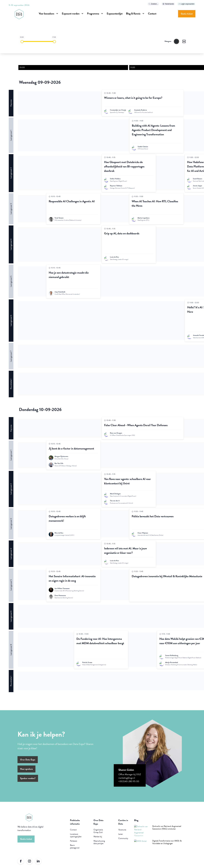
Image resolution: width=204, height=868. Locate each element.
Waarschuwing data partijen (99, 844)
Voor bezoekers (47, 13)
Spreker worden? (28, 780)
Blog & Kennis (133, 13)
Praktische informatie (75, 824)
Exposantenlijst (115, 13)
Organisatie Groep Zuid (98, 833)
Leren (121, 836)
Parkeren (74, 843)
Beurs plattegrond (75, 848)
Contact (152, 13)
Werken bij (98, 838)
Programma (93, 13)
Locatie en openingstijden (76, 837)
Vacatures (122, 832)
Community (123, 840)
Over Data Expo (28, 761)
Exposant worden (71, 13)
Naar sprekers (26, 771)
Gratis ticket (187, 14)
